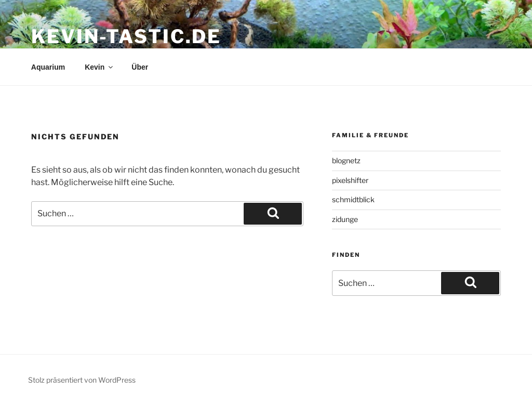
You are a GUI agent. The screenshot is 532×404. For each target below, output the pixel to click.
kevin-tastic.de (126, 36)
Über (140, 67)
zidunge (345, 219)
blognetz (346, 160)
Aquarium (48, 67)
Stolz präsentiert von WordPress (82, 380)
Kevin (99, 67)
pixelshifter (350, 180)
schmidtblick (353, 199)
